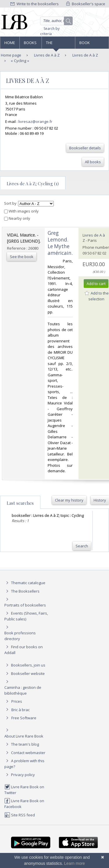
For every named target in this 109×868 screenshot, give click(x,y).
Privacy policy (20, 775)
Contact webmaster (25, 753)
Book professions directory (92, 44)
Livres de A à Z (46, 55)
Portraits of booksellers (25, 605)
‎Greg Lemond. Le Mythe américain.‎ (60, 243)
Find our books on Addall (24, 650)
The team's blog (22, 744)
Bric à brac (20, 710)
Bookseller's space (86, 4)
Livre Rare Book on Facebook (24, 803)
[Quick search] (57, 21)
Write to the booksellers (35, 4)
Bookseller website (25, 673)
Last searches (20, 503)
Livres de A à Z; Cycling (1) (33, 184)
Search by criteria (50, 31)
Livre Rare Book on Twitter (24, 790)
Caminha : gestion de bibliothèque (23, 690)
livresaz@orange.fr (35, 121)
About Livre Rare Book (24, 736)
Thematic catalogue (25, 583)
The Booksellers (58, 44)
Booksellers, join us (25, 665)
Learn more (75, 863)
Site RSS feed (20, 815)
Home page (10, 44)
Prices (17, 701)
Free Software (24, 718)
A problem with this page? (24, 763)
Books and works (31, 44)
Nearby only (17, 218)
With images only (21, 211)
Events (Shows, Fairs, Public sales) (26, 616)
